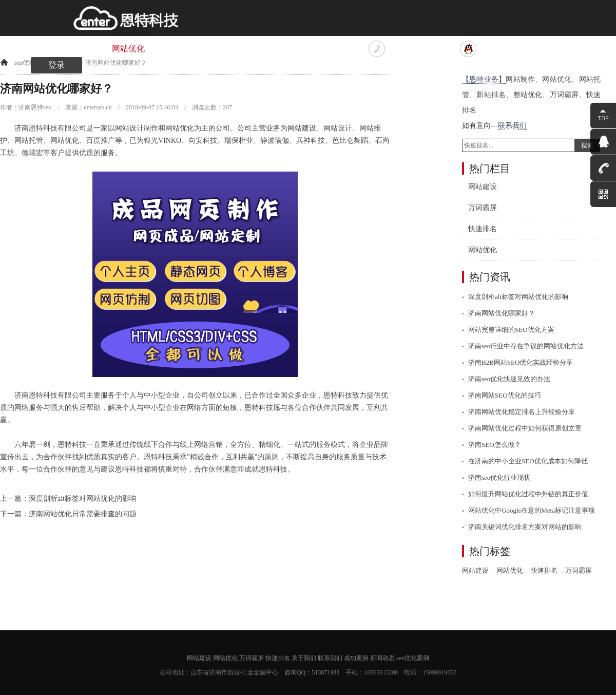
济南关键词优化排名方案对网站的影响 (525, 527)
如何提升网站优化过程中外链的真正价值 (528, 494)
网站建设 (77, 49)
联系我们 (334, 49)
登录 (56, 65)
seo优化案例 (413, 658)
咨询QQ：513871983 (312, 672)
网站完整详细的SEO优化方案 (511, 330)
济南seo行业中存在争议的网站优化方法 (526, 346)
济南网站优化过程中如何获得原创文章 (525, 428)
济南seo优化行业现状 (499, 477)
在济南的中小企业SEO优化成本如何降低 (528, 461)
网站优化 (128, 49)
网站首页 (26, 49)
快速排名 (231, 49)
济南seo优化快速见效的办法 (509, 379)
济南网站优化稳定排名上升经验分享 (522, 412)
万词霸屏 (180, 49)
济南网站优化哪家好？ (502, 313)
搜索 (587, 145)
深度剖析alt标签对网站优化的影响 (83, 499)
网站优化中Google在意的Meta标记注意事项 (532, 510)
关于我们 (282, 49)
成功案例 (356, 658)
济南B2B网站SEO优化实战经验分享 (521, 362)
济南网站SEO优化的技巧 (505, 395)
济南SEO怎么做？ (495, 445)
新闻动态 (382, 658)
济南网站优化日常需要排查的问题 (83, 514)
